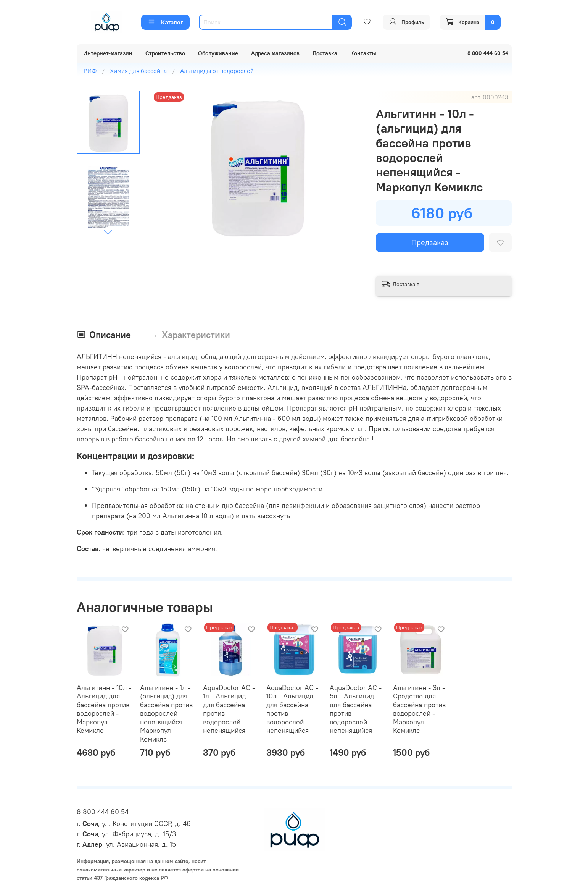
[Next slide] (108, 232)
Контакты (363, 53)
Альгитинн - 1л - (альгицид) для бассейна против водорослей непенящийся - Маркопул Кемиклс (166, 713)
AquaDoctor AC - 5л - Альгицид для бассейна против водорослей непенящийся (355, 709)
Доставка (325, 53)
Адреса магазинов (275, 53)
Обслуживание (218, 53)
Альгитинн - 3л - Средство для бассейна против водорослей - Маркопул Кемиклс (419, 709)
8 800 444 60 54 (103, 812)
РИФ (90, 71)
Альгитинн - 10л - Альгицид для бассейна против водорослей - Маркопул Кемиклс (104, 709)
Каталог (165, 22)
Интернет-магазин (108, 53)
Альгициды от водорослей (217, 71)
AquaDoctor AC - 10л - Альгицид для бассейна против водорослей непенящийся (292, 709)
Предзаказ (430, 242)
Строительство (165, 53)
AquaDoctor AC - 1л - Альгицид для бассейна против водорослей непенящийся (229, 709)
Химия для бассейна (138, 71)
